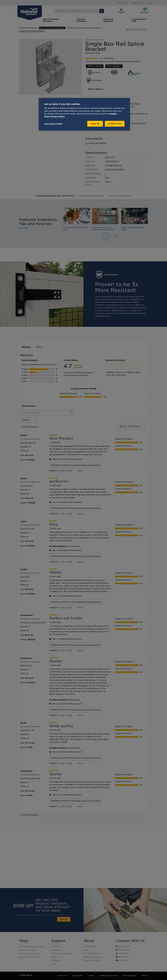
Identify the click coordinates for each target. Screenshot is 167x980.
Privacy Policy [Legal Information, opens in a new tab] (58, 116)
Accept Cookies (115, 124)
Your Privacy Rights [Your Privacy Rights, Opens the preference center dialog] (53, 124)
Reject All (95, 124)
